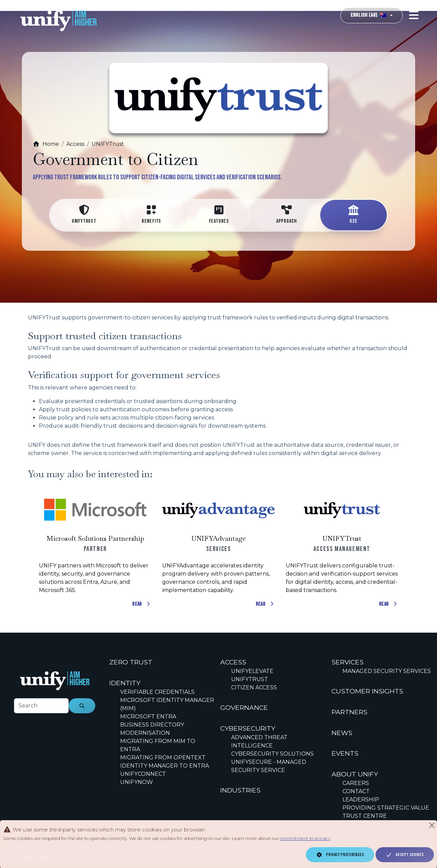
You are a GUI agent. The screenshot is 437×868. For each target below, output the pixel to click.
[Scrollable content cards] (218, 549)
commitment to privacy (305, 838)
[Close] (432, 825)
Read (142, 604)
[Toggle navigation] (414, 15)
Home (46, 144)
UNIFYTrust (108, 144)
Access (75, 144)
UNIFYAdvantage (218, 538)
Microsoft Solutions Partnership (95, 538)
